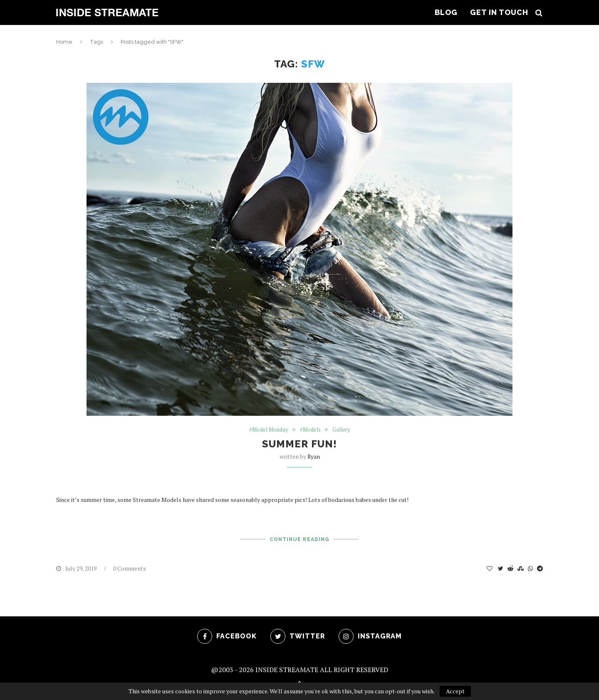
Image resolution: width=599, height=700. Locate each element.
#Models (310, 430)
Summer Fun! (299, 444)
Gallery (341, 430)
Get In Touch (499, 12)
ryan (314, 456)
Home (64, 42)
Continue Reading (299, 539)
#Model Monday (269, 430)
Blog (446, 12)
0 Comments (130, 568)
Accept (455, 691)
